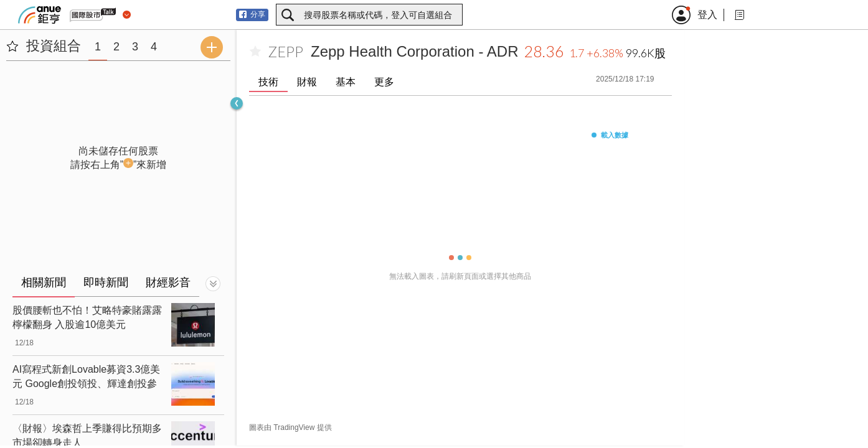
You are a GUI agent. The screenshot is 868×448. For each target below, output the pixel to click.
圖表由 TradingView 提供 (290, 427)
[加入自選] (255, 52)
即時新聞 (106, 282)
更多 (384, 82)
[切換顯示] (213, 284)
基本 (346, 82)
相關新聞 (44, 282)
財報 (307, 82)
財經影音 (168, 282)
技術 (268, 82)
